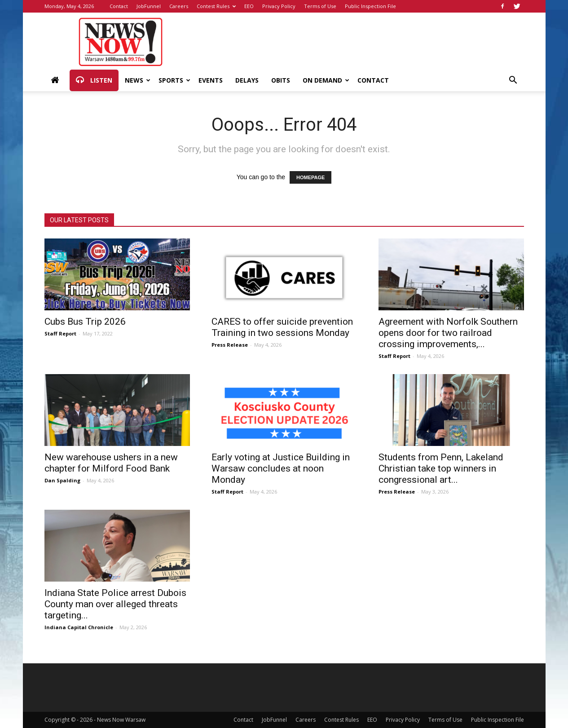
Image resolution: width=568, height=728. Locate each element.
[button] (513, 81)
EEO (249, 6)
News (138, 80)
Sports (174, 80)
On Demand (326, 80)
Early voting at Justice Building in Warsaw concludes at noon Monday (281, 468)
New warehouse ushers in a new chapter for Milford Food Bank (111, 463)
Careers (179, 6)
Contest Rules (216, 6)
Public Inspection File (370, 6)
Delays (247, 80)
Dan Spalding (62, 480)
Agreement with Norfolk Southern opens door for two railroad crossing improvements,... (448, 333)
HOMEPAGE (310, 177)
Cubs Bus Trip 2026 (85, 322)
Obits (281, 80)
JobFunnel (149, 6)
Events (211, 80)
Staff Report (60, 333)
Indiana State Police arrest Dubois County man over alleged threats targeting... (115, 604)
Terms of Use (320, 6)
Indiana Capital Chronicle (79, 627)
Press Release (230, 345)
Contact (119, 6)
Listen (94, 80)
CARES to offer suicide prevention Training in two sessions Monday (282, 327)
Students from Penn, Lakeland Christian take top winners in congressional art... (441, 468)
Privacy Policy (279, 6)
